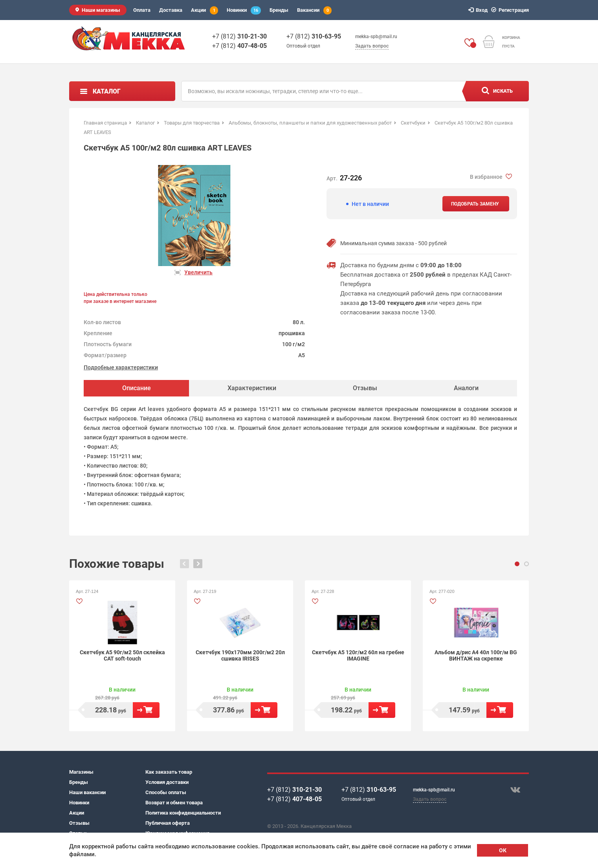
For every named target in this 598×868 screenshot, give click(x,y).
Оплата (142, 10)
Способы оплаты (166, 792)
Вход (479, 10)
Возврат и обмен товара (174, 803)
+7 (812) (239, 36)
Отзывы (79, 823)
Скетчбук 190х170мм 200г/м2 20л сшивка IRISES (240, 655)
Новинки (244, 10)
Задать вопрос (372, 46)
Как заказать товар (169, 772)
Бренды (279, 10)
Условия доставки (167, 782)
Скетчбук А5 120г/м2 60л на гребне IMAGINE (358, 655)
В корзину (146, 710)
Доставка (171, 10)
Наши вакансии (87, 792)
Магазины (81, 772)
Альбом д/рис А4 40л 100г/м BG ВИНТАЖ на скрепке (476, 655)
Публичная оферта (168, 823)
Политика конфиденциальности (183, 813)
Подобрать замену (475, 204)
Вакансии (314, 10)
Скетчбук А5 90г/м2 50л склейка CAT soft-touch (122, 655)
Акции (205, 10)
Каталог (107, 91)
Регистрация (511, 10)
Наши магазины (101, 10)
